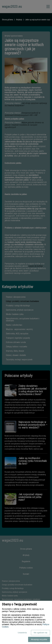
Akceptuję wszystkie (39, 639)
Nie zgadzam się (41, 633)
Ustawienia (22, 633)
